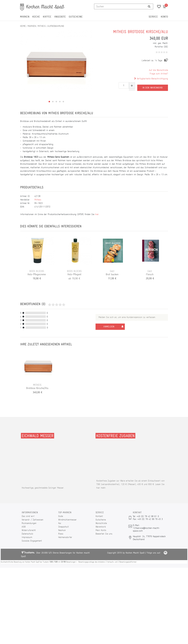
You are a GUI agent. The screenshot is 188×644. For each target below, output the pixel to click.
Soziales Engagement (32, 541)
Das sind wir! (28, 516)
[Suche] (149, 6)
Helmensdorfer (65, 537)
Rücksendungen (29, 523)
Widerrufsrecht (29, 530)
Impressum (27, 537)
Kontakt (99, 516)
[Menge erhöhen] (132, 85)
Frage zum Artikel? (159, 74)
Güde (61, 516)
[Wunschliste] (158, 7)
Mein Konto (101, 530)
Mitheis (42, 26)
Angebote (60, 17)
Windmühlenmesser (67, 520)
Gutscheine (76, 17)
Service (153, 17)
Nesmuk (62, 530)
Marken (25, 17)
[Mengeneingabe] (124, 85)
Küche (36, 17)
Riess (61, 534)
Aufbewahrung (56, 26)
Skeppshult (63, 527)
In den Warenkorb (152, 85)
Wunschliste (101, 523)
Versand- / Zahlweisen (32, 520)
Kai (60, 523)
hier (97, 214)
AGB (24, 527)
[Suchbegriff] (120, 6)
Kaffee (47, 17)
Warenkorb (101, 527)
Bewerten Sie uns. (104, 534)
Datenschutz (27, 534)
